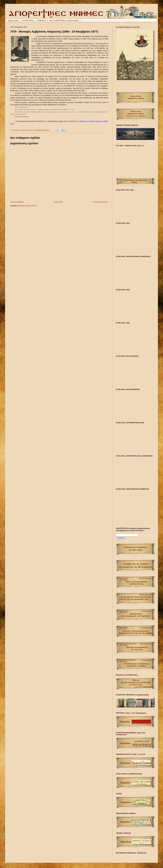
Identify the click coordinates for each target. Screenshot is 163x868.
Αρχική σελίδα (13, 21)
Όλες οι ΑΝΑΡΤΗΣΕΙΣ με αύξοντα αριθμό (64, 21)
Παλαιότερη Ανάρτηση (100, 202)
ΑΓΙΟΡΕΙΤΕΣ (41, 21)
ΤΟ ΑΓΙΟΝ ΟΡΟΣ (28, 21)
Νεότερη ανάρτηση (17, 202)
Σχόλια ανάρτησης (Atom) (28, 206)
